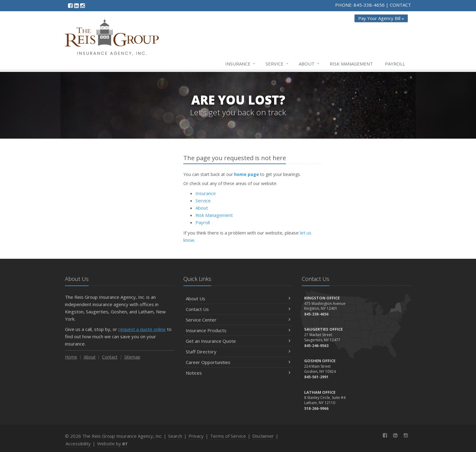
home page (246, 174)
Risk (351, 64)
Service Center (238, 320)
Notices (238, 373)
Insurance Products (238, 330)
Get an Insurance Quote (238, 341)
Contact (110, 357)
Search (175, 436)
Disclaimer (263, 436)
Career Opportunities (238, 362)
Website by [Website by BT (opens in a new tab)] (112, 444)
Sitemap (132, 357)
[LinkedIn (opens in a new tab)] (76, 5)
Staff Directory (238, 352)
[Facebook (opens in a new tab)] (70, 5)
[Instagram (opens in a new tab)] (82, 5)
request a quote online (142, 329)
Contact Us (238, 309)
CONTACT (400, 5)
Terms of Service (228, 436)
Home (71, 357)
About (309, 64)
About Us (238, 299)
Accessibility (78, 444)
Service (277, 64)
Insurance (241, 64)
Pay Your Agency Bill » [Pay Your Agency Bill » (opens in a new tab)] (381, 18)
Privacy (196, 436)
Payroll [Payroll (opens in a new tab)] (395, 64)
